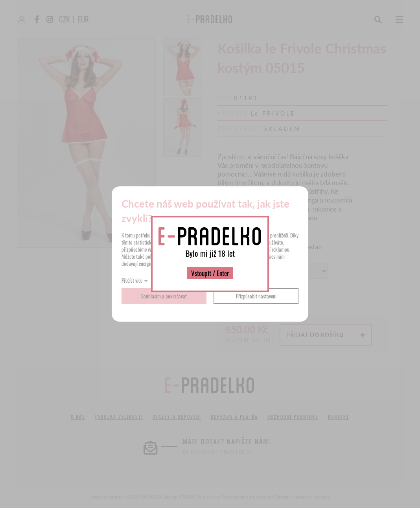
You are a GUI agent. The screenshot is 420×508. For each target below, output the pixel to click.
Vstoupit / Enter (210, 273)
